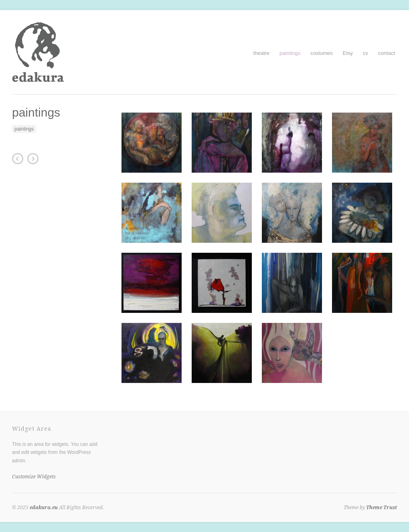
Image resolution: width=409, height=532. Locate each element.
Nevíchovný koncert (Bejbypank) (18, 159)
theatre (261, 53)
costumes (322, 53)
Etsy (348, 53)
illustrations (33, 159)
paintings (290, 53)
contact (387, 53)
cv (365, 53)
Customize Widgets (34, 477)
